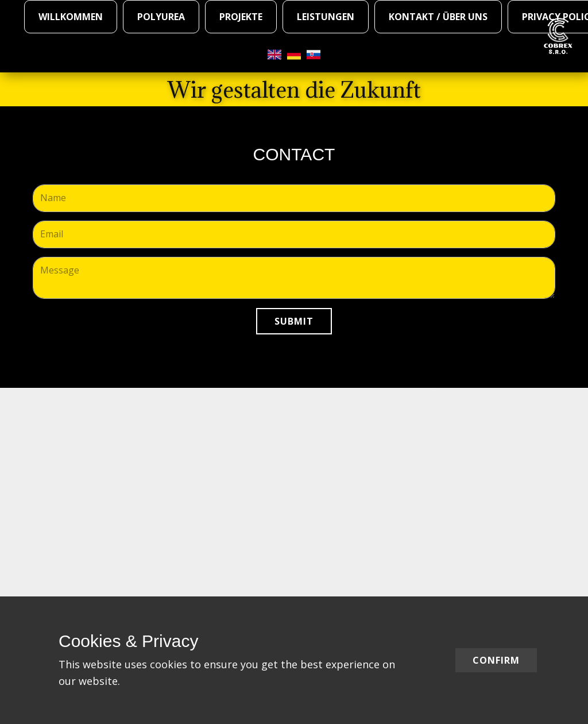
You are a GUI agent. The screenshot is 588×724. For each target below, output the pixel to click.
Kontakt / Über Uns (438, 17)
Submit (294, 321)
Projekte (241, 17)
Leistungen (326, 17)
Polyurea (161, 17)
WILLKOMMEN (71, 17)
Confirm (496, 660)
